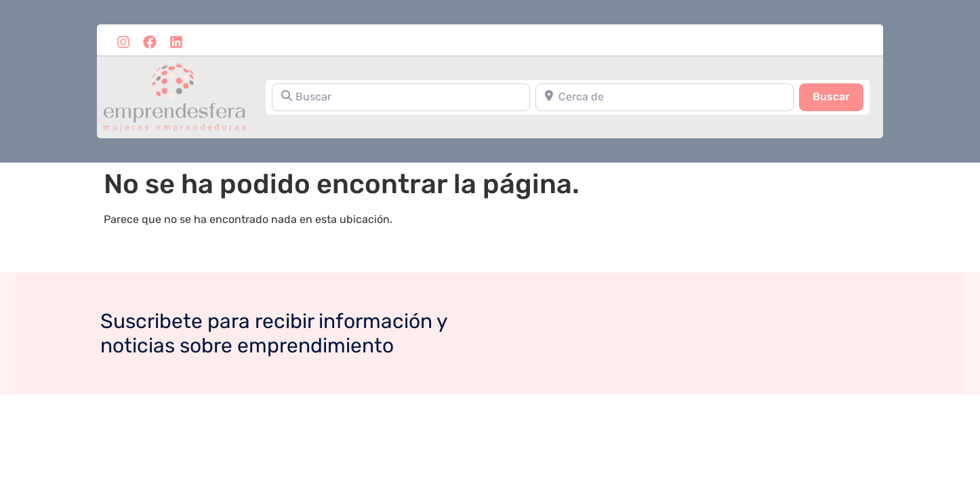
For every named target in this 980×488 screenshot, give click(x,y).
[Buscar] (401, 97)
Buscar (838, 96)
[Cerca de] (665, 97)
